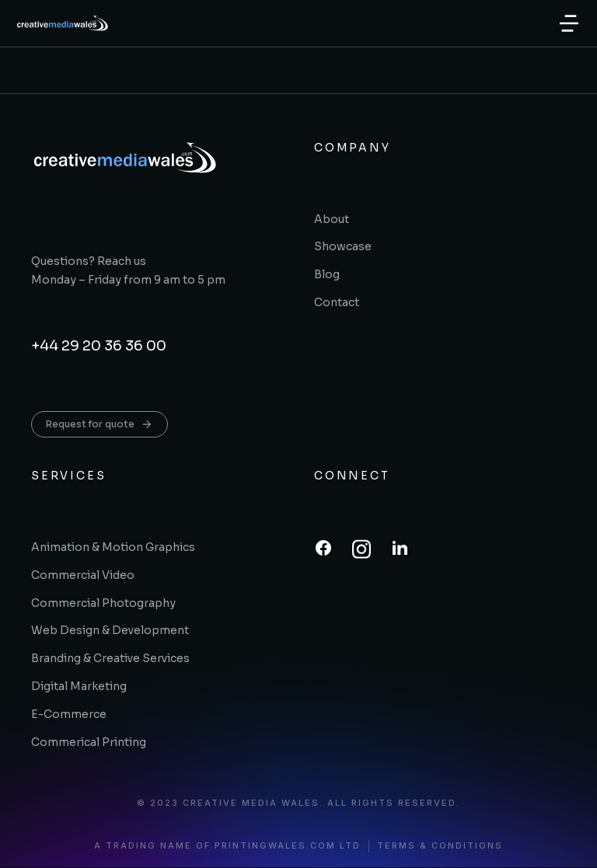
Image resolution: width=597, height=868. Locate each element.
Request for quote (99, 424)
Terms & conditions (440, 846)
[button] (569, 23)
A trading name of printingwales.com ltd (227, 846)
